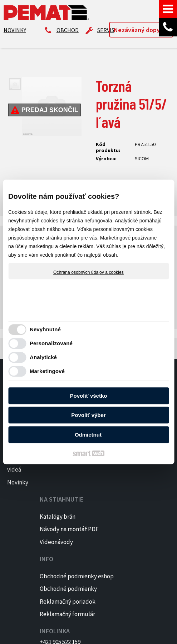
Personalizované (51, 344)
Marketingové (47, 371)
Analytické (43, 358)
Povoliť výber (88, 415)
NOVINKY (15, 30)
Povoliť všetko (89, 396)
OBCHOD (68, 30)
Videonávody (59, 497)
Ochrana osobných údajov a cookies (88, 272)
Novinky (18, 482)
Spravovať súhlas (122, 634)
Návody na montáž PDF (56, 475)
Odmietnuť (88, 435)
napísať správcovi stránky (134, 628)
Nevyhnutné (45, 330)
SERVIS (106, 30)
